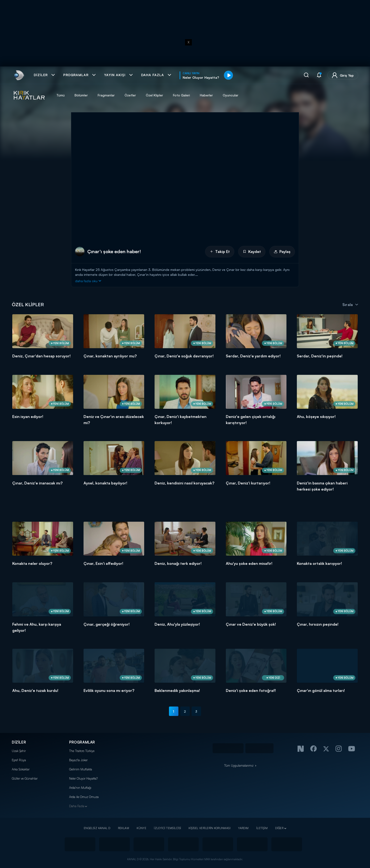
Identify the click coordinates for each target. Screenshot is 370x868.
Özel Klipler (154, 95)
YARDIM (243, 828)
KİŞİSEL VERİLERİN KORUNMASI (210, 828)
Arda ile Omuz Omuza (84, 797)
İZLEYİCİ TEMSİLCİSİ (167, 828)
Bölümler (81, 95)
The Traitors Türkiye (82, 751)
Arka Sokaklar (21, 769)
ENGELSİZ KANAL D (97, 828)
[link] (19, 75)
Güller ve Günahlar (25, 778)
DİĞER (279, 828)
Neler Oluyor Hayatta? (83, 778)
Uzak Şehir (19, 751)
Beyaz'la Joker (78, 760)
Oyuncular (231, 95)
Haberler (206, 95)
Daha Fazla (77, 806)
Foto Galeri (181, 95)
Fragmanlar (106, 95)
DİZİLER (19, 742)
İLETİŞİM (262, 828)
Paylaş (282, 252)
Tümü (61, 95)
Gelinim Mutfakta (81, 769)
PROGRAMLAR (82, 742)
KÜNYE (141, 828)
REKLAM (124, 828)
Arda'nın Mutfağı (80, 788)
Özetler (130, 95)
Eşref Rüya (19, 760)
